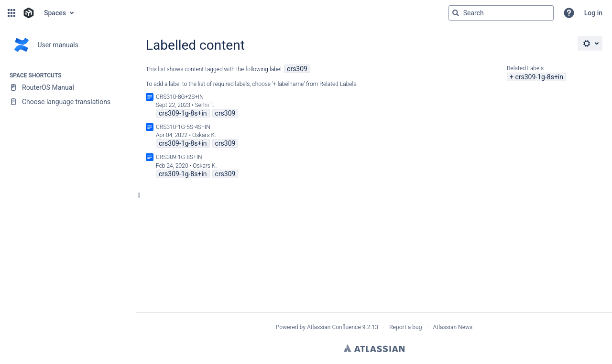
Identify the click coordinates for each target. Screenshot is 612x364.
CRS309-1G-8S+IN (179, 157)
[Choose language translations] (68, 102)
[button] (11, 13)
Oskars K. (204, 135)
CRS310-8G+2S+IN (180, 97)
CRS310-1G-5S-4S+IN (183, 127)
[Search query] (501, 13)
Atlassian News (453, 327)
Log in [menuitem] (593, 13)
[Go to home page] (29, 13)
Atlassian (374, 348)
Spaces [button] (55, 13)
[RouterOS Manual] (68, 87)
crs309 (297, 69)
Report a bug (405, 327)
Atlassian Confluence (334, 327)
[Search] (456, 13)
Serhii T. (205, 105)
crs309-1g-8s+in (539, 77)
